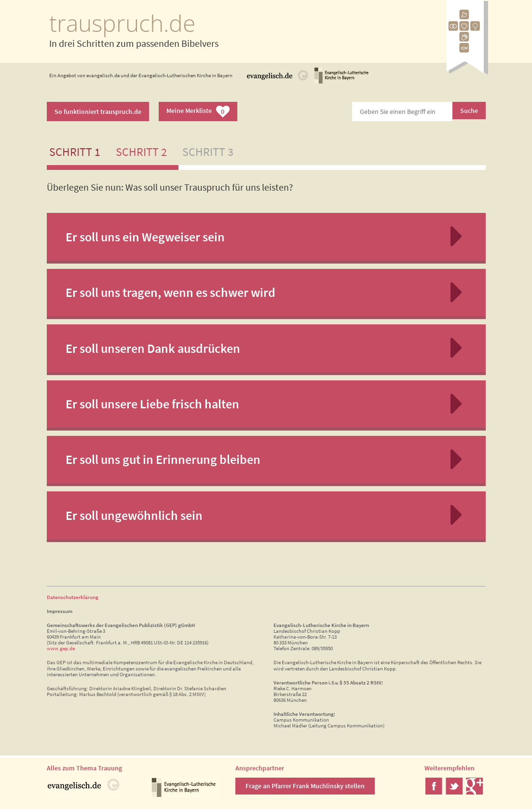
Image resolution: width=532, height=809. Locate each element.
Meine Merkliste (198, 112)
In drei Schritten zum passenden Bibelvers (134, 43)
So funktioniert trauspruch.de (98, 112)
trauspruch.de (122, 23)
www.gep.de (61, 648)
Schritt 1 (75, 152)
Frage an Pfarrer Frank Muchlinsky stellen (305, 786)
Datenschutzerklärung (73, 597)
